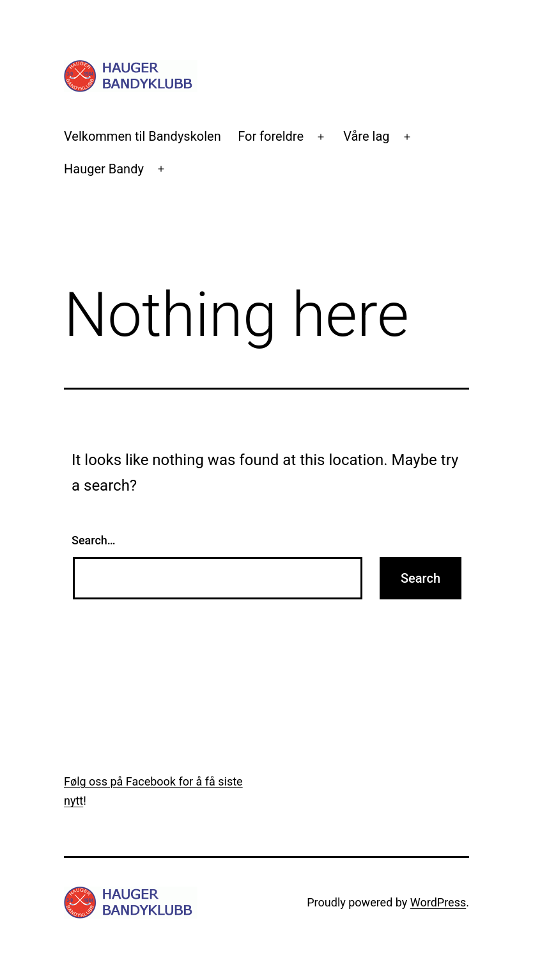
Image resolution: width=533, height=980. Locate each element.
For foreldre (271, 136)
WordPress (438, 902)
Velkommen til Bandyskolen (143, 136)
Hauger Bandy (104, 169)
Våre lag (366, 136)
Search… (94, 540)
